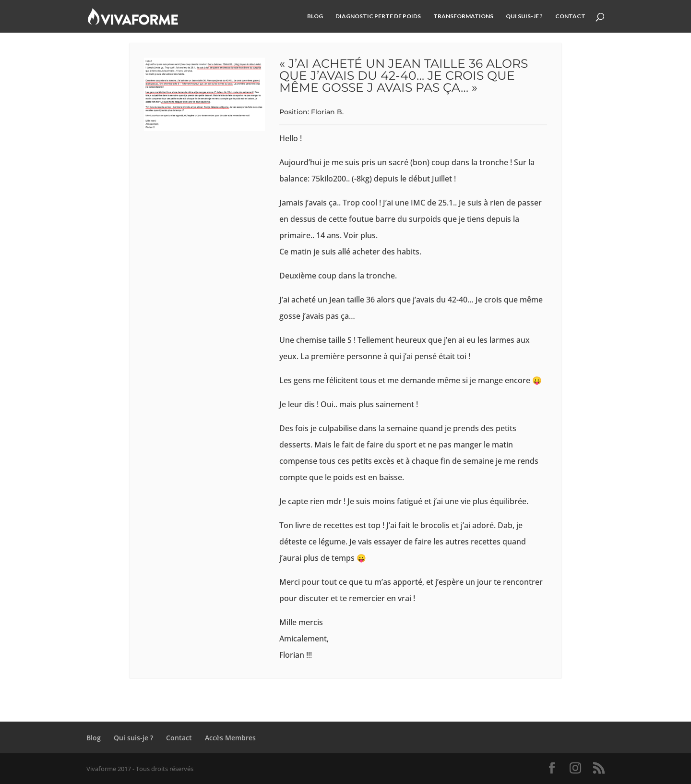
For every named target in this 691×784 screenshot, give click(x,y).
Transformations (463, 16)
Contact (570, 16)
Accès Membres (230, 738)
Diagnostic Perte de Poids (378, 16)
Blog (315, 16)
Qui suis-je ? (524, 16)
